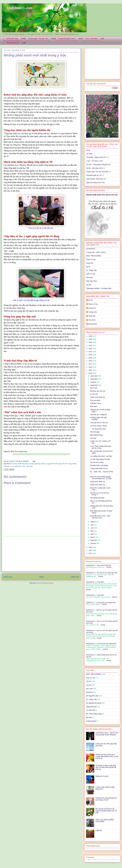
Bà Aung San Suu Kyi (98, 391)
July (92, 525)
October (93, 382)
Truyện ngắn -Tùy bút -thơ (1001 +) (98, 172)
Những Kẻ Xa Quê (102, 776)
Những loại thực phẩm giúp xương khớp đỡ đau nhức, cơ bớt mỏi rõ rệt (107, 757)
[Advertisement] (41, 554)
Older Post (75, 577)
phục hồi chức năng (65, 464)
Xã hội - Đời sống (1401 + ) (96, 168)
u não (12, 466)
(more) (109, 567)
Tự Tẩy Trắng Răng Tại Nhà (100, 459)
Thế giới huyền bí (13, 43)
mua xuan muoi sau (104, 565)
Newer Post (8, 577)
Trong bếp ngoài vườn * (67, 38)
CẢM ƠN (99, 830)
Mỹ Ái (88, 267)
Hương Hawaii (91, 721)
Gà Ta (91, 300)
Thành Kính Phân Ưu (97, 397)
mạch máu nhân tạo (40, 464)
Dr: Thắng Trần (91, 270)
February (94, 540)
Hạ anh (89, 285)
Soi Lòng (93, 438)
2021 (91, 352)
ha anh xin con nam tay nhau (107, 573)
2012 (91, 550)
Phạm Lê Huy (93, 304)
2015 (91, 370)
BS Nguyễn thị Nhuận (94, 703)
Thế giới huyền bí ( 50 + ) (95, 175)
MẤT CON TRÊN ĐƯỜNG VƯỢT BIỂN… (105, 821)
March (93, 537)
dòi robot (14, 464)
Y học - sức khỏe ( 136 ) (95, 161)
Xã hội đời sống (12, 38)
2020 (91, 355)
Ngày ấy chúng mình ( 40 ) (95, 183)
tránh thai (7, 466)
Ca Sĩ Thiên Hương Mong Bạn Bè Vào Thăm (101, 447)
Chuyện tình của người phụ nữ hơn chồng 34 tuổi (106, 799)
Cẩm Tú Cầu (91, 274)
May (92, 531)
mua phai (100, 582)
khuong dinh (93, 324)
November (94, 379)
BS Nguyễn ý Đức (92, 696)
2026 (91, 336)
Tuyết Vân (90, 263)
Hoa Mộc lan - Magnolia (98, 415)
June (92, 528)
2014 (91, 373)
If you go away (95, 400)
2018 (91, 361)
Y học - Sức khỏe (91, 38)
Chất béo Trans (95, 403)
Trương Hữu (93, 312)
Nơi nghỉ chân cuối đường (99, 465)
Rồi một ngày (95, 432)
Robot (74, 464)
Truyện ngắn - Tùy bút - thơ (38, 38)
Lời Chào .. (90, 154)
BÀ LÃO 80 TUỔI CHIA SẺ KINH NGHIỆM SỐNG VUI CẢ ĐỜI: (106, 811)
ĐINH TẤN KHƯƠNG (94, 256)
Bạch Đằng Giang (96, 435)
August (93, 522)
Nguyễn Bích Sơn (53, 464)
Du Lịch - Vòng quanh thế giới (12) (98, 165)
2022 (91, 349)
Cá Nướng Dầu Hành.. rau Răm (101, 456)
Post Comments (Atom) (46, 583)
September (94, 385)
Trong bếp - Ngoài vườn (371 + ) (97, 157)
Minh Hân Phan (92, 281)
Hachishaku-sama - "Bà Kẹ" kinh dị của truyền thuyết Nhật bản (107, 734)
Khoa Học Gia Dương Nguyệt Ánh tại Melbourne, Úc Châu (101, 478)
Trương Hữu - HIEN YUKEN (96, 252)
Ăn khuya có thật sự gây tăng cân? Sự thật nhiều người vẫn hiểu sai (106, 767)
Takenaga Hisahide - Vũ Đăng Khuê (99, 288)
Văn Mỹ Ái (92, 320)
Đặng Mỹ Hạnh (91, 707)
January (93, 543)
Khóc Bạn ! (94, 406)
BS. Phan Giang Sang (94, 714)
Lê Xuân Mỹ (90, 710)
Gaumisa (89, 692)
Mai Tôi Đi (94, 388)
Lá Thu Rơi (94, 394)
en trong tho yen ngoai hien (106, 603)
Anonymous (90, 565)
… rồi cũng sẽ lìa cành (98, 429)
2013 (91, 547)
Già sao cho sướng (97, 462)
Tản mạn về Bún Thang (98, 426)
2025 (91, 339)
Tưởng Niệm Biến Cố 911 (99, 469)
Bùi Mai (89, 717)
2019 (91, 358)
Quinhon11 (12, 461)
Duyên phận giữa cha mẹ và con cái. (102, 195)
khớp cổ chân (29, 464)
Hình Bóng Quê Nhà (97, 498)
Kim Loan (89, 277)
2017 (91, 364)
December (94, 376)
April (92, 534)
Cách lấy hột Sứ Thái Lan (99, 423)
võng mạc (18, 466)
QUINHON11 (91, 249)
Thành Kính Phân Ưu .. (98, 485)
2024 (91, 342)
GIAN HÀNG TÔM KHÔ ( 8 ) (96, 179)
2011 (91, 553)
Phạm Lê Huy (91, 259)
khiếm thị (21, 464)
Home (42, 577)
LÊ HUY (89, 681)
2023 (91, 345)
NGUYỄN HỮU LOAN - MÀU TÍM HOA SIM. (100, 517)
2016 (91, 367)
